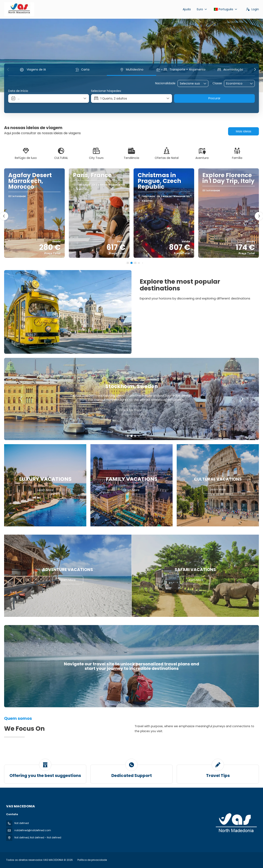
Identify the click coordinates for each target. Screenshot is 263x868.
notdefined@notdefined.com (33, 830)
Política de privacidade (92, 860)
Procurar (214, 98)
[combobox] (190, 84)
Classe (217, 83)
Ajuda (187, 9)
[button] (8, 69)
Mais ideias (244, 131)
